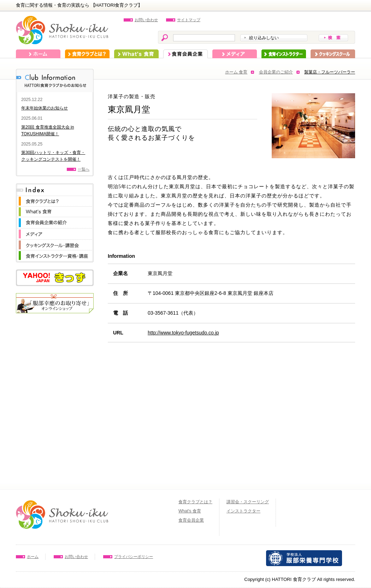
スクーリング (333, 54)
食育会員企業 (185, 54)
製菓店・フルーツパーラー (330, 72)
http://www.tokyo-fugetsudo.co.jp (183, 333)
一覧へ (84, 169)
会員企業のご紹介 (276, 72)
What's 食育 (136, 54)
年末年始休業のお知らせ (45, 108)
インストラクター (284, 54)
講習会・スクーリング (248, 502)
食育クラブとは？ (87, 54)
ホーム (38, 54)
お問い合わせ (146, 20)
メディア (235, 54)
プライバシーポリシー (134, 557)
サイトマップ (189, 20)
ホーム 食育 (236, 72)
